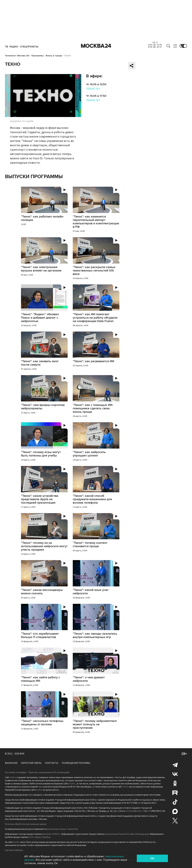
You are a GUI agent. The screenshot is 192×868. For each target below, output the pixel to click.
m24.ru (13, 777)
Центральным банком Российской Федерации (127, 834)
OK (152, 858)
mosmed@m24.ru (134, 811)
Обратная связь (31, 763)
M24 (22, 754)
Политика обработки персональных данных (26, 824)
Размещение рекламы (76, 763)
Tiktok (175, 802)
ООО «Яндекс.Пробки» (40, 837)
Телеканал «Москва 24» (17, 56)
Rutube (175, 793)
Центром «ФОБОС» (52, 834)
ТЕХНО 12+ (93, 89)
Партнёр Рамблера (14, 850)
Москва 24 (96, 46)
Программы (38, 56)
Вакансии (11, 763)
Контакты (52, 763)
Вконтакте (175, 774)
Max (175, 811)
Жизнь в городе (54, 56)
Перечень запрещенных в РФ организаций (49, 772)
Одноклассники (175, 783)
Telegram (175, 765)
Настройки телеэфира (16, 772)
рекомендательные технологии (62, 829)
